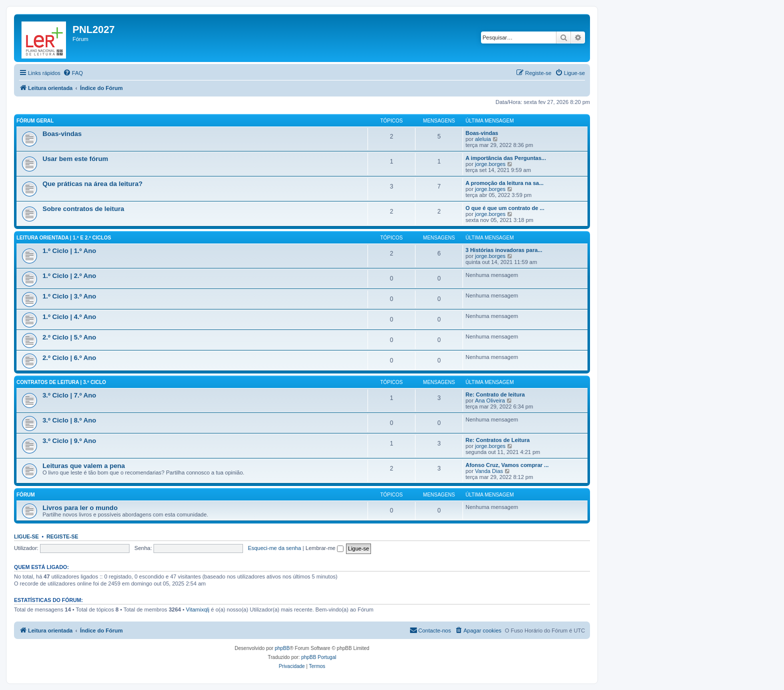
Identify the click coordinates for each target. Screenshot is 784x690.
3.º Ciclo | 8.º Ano (69, 420)
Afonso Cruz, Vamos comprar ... (507, 465)
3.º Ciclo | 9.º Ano (69, 441)
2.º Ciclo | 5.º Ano (69, 337)
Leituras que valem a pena (84, 466)
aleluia (483, 139)
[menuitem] (73, 73)
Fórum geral (35, 121)
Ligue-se (26, 536)
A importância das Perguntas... (506, 158)
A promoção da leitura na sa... (504, 183)
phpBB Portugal (318, 657)
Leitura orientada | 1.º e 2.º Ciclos (64, 238)
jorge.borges (490, 164)
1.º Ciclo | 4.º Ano (69, 317)
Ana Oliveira (490, 400)
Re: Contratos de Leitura (497, 440)
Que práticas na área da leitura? (92, 184)
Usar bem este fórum (75, 159)
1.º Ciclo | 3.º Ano (69, 296)
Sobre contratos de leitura (83, 209)
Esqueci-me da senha (274, 548)
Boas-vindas (62, 134)
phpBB (282, 648)
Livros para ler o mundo (80, 508)
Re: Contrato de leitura (495, 394)
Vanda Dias (489, 471)
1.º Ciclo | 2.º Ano (69, 276)
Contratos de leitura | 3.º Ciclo (61, 382)
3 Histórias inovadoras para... (504, 250)
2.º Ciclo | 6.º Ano (69, 358)
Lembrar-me (324, 548)
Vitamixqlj (198, 609)
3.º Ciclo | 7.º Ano (69, 395)
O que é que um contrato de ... (505, 208)
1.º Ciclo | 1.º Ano (69, 251)
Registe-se (62, 536)
